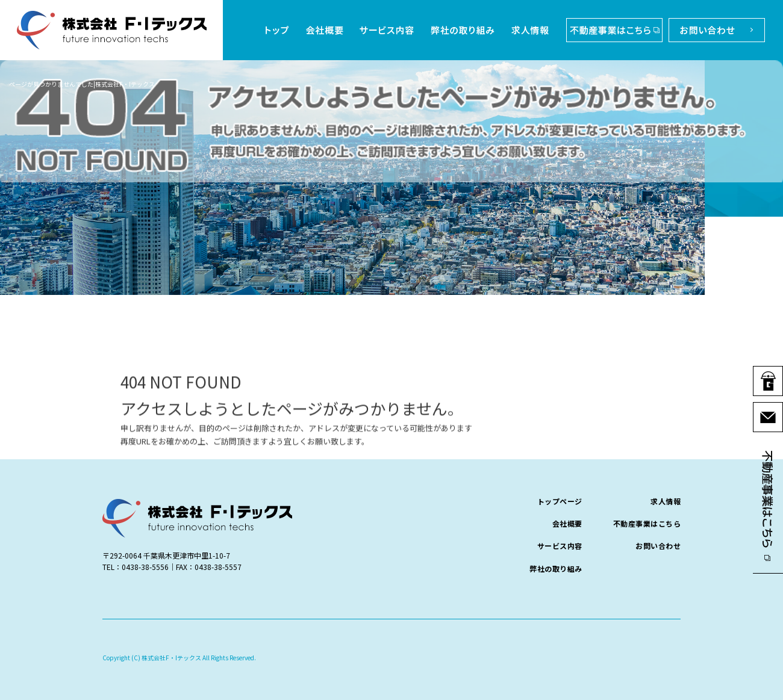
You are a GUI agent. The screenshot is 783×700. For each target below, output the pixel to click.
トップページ (277, 30)
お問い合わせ (714, 30)
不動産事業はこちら (611, 30)
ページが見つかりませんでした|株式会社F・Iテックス (82, 84)
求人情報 (532, 30)
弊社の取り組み (464, 30)
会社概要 (322, 30)
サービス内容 (387, 30)
